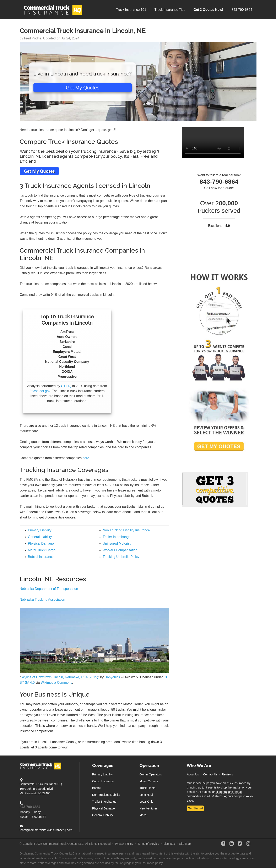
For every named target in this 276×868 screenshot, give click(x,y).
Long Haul (146, 795)
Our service (194, 783)
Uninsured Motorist (117, 543)
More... (144, 815)
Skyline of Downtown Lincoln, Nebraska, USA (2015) (59, 677)
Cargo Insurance (103, 781)
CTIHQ (66, 386)
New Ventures (149, 808)
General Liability (40, 537)
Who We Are (199, 765)
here (86, 458)
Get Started (195, 808)
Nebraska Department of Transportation (49, 589)
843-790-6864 (30, 807)
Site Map (185, 844)
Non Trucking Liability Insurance (126, 530)
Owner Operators (151, 774)
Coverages (103, 765)
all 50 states (215, 796)
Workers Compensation (120, 550)
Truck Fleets (148, 788)
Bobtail (97, 788)
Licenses (169, 844)
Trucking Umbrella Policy (121, 557)
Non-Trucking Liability (106, 795)
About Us (193, 774)
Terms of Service (148, 844)
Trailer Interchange (117, 537)
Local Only (146, 802)
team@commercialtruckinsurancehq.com (46, 830)
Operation (149, 765)
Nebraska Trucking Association (42, 600)
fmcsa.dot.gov (40, 391)
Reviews (227, 774)
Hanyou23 (112, 677)
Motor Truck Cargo (42, 550)
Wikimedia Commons (56, 683)
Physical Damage (41, 543)
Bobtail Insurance (41, 557)
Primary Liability (40, 530)
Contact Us (210, 774)
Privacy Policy (124, 844)
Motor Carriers (149, 781)
